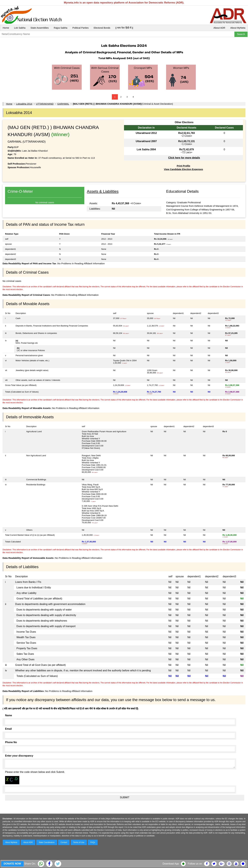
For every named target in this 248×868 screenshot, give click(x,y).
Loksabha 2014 (24, 104)
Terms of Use (79, 842)
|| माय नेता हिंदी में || (124, 28)
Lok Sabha (20, 28)
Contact (64, 842)
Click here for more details (184, 158)
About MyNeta (238, 28)
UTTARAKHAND (45, 104)
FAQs (93, 842)
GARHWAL (63, 104)
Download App (171, 864)
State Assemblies (40, 28)
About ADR (219, 28)
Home (6, 28)
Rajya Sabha (61, 28)
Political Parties (81, 28)
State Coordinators (47, 842)
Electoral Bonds (102, 28)
